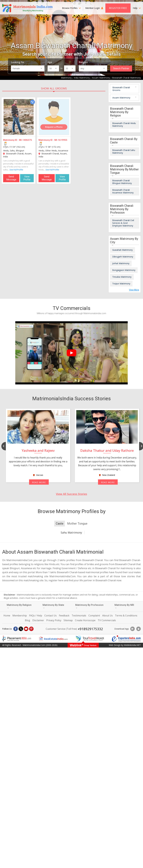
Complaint (94, 616)
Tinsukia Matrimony (122, 277)
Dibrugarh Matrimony (123, 257)
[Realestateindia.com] (53, 639)
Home (7, 616)
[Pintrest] (31, 629)
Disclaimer (38, 620)
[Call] (33, 102)
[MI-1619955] (54, 117)
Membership (20, 616)
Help (137, 8)
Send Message (11, 178)
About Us (107, 616)
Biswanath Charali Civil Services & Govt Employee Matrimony (123, 223)
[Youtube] (26, 629)
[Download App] (133, 629)
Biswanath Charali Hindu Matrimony (124, 125)
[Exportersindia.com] (126, 639)
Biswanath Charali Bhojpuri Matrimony (122, 182)
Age (50, 62)
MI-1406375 (25, 140)
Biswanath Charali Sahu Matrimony (124, 151)
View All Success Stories (71, 494)
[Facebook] (16, 629)
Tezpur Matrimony (121, 284)
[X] (21, 629)
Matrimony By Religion (19, 606)
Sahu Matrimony (71, 532)
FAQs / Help (36, 616)
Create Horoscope (85, 620)
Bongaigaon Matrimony (124, 270)
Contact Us (51, 616)
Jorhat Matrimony (121, 263)
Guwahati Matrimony (122, 250)
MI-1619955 (61, 140)
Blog (28, 620)
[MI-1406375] (19, 117)
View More (134, 290)
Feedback (64, 616)
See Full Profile (16, 170)
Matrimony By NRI (124, 606)
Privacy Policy (54, 620)
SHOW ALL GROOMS (54, 88)
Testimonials (79, 616)
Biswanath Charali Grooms (121, 89)
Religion (83, 62)
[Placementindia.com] (17, 639)
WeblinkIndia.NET (132, 645)
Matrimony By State (53, 606)
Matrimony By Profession (89, 606)
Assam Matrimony (121, 98)
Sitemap (68, 620)
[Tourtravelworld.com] (90, 639)
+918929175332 (90, 629)
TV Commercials (107, 620)
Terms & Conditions (126, 616)
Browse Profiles (71, 8)
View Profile (27, 178)
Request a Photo (54, 127)
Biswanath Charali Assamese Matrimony (123, 191)
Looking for (18, 62)
